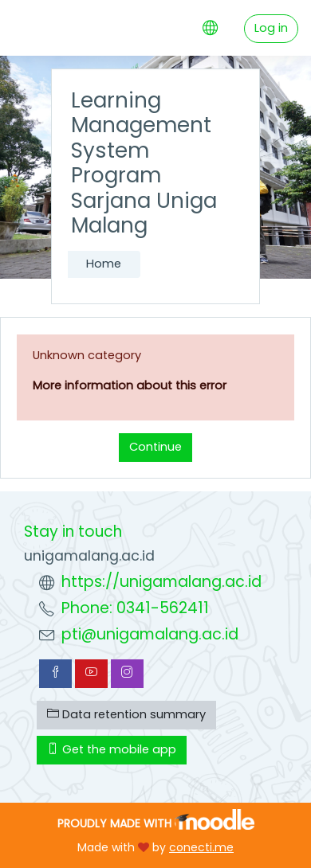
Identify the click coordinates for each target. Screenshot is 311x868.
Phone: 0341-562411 (135, 608)
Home (104, 264)
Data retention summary (126, 714)
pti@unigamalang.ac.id (150, 634)
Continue (155, 447)
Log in (271, 28)
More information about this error (130, 385)
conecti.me (201, 847)
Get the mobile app (112, 749)
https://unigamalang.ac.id (161, 582)
